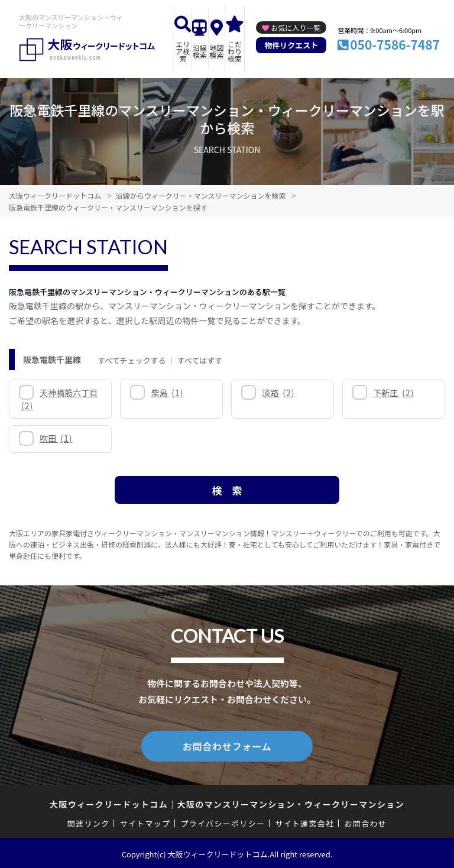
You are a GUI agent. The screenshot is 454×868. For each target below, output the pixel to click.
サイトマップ (145, 821)
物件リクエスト (291, 45)
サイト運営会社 (304, 821)
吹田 (56, 438)
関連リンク (89, 821)
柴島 (167, 393)
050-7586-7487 (395, 44)
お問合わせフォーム (227, 745)
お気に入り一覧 (296, 27)
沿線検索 (200, 51)
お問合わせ (366, 821)
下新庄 (393, 393)
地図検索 (216, 51)
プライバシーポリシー (223, 821)
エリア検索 (183, 51)
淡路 (278, 393)
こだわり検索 (235, 51)
